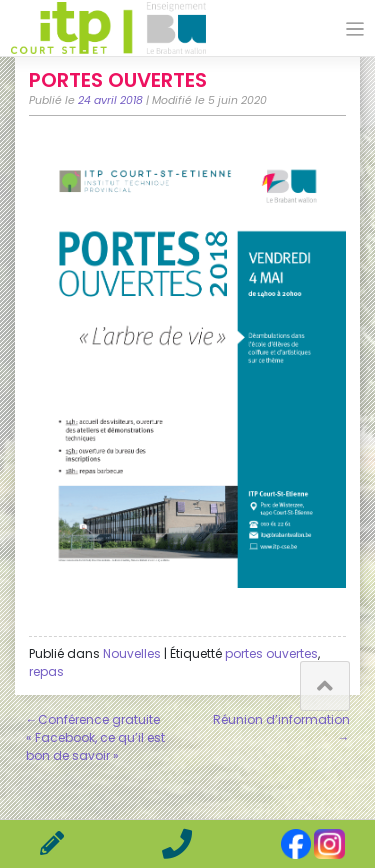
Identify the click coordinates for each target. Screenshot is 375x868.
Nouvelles (132, 653)
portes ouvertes (271, 653)
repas (46, 671)
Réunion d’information (281, 719)
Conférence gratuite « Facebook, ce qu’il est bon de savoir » (95, 737)
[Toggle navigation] (355, 29)
